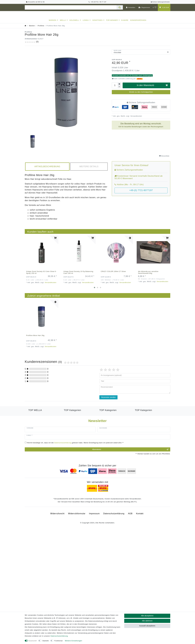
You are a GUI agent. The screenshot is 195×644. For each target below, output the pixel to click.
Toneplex (139, 417)
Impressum (94, 531)
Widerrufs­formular (77, 531)
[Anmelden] (131, 7)
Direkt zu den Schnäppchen (141, 94)
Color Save (34, 429)
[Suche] (120, 7)
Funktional (58, 641)
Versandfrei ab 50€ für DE (35, 2)
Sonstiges (97, 22)
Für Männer (112, 22)
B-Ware (125, 22)
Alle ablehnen (147, 621)
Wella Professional (37, 417)
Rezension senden (108, 400)
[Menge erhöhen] (119, 86)
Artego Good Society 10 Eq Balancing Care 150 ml (78, 275)
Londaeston (34, 420)
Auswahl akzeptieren (147, 626)
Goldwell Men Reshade (110, 426)
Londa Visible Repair (74, 423)
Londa (86, 22)
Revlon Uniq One (143, 423)
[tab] (47, 169)
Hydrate (32, 426)
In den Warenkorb (152, 88)
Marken (52, 22)
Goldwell (74, 22)
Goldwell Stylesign (108, 423)
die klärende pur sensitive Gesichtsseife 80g (148, 275)
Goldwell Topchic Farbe (111, 429)
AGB (130, 531)
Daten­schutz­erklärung (114, 531)
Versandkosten (136, 118)
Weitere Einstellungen (74, 641)
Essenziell (33, 641)
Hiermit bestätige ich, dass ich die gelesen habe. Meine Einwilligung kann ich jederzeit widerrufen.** (75, 460)
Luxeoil (32, 423)
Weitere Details (89, 169)
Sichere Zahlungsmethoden (160, 2)
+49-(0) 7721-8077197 (141, 193)
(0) (37, 44)
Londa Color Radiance (75, 420)
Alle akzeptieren (147, 616)
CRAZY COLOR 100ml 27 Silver (113, 274)
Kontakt (140, 531)
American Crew (107, 417)
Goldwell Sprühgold (109, 420)
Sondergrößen (138, 22)
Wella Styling (141, 420)
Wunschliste (164, 158)
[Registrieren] (144, 7)
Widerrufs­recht (57, 531)
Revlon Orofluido (72, 426)
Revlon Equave (71, 429)
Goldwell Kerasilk (72, 417)
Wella (63, 22)
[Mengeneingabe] (115, 88)
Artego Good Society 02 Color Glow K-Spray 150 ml (41, 275)
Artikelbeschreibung (47, 169)
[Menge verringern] (119, 89)
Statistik (46, 641)
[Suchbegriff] (71, 7)
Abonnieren (130, 467)
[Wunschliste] (155, 7)
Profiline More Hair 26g (35, 338)
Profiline (41, 28)
